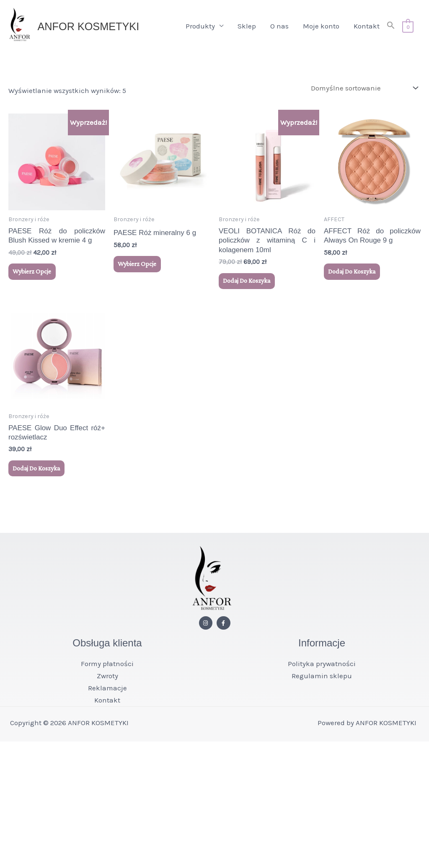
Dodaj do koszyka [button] (249, 287)
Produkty (199, 28)
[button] (389, 29)
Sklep (245, 28)
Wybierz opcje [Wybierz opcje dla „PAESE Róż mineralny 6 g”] (139, 270)
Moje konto (319, 28)
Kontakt (365, 28)
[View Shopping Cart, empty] (407, 28)
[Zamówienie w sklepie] (363, 93)
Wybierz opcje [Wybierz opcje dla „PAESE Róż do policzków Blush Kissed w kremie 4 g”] (34, 278)
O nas (278, 28)
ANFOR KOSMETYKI (99, 28)
